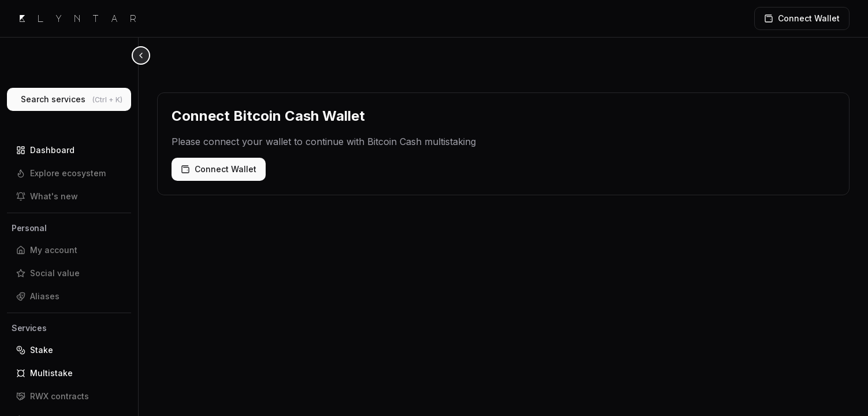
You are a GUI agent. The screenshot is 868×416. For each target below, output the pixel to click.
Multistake (44, 373)
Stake (35, 350)
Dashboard (45, 150)
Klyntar (83, 18)
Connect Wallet (219, 169)
